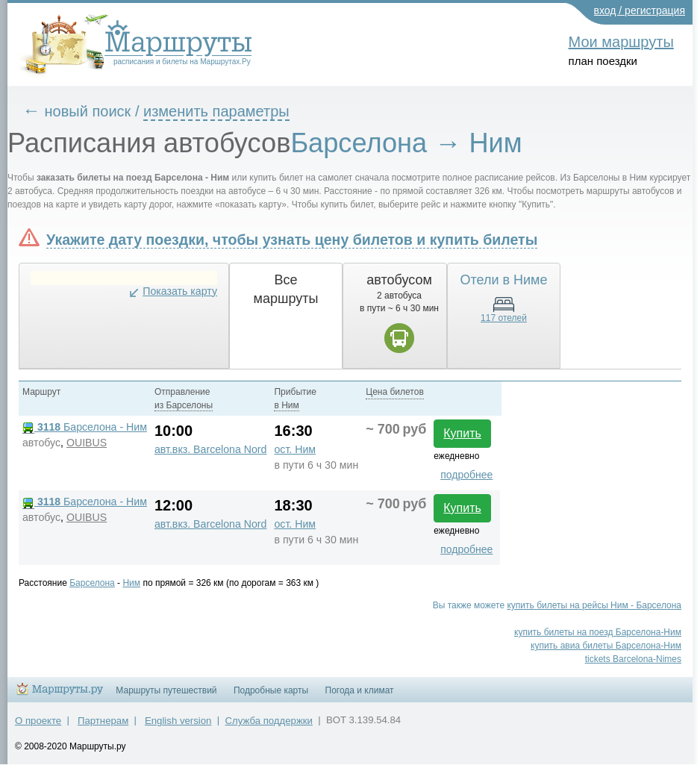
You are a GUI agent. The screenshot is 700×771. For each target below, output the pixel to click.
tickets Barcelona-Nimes (633, 659)
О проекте (38, 721)
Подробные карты (271, 690)
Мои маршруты (621, 42)
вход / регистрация (640, 10)
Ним (131, 583)
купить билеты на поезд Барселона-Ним (598, 632)
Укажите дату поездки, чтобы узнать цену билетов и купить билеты (292, 240)
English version (178, 721)
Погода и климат (360, 690)
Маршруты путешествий (166, 690)
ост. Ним (295, 449)
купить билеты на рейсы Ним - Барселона (594, 605)
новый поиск (88, 111)
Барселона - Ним (85, 427)
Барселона (92, 583)
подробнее (466, 475)
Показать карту (180, 291)
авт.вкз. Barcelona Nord (211, 449)
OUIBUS (87, 443)
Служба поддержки (269, 721)
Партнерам (103, 721)
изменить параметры (216, 111)
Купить (462, 433)
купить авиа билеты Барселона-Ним (606, 646)
